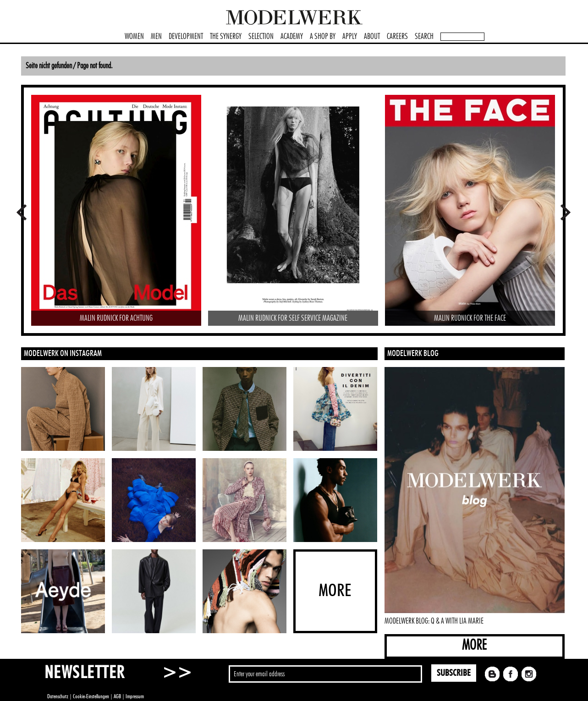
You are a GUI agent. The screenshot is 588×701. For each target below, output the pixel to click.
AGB (117, 696)
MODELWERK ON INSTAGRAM (63, 354)
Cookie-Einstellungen (91, 696)
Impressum (135, 696)
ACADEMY (292, 37)
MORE (474, 645)
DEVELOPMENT (186, 37)
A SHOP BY (323, 37)
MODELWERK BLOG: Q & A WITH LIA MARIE (434, 621)
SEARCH (424, 37)
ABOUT (372, 37)
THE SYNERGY (226, 37)
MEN (156, 37)
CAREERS (397, 37)
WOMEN (134, 37)
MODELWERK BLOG (413, 354)
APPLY (350, 37)
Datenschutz (58, 696)
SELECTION (261, 37)
